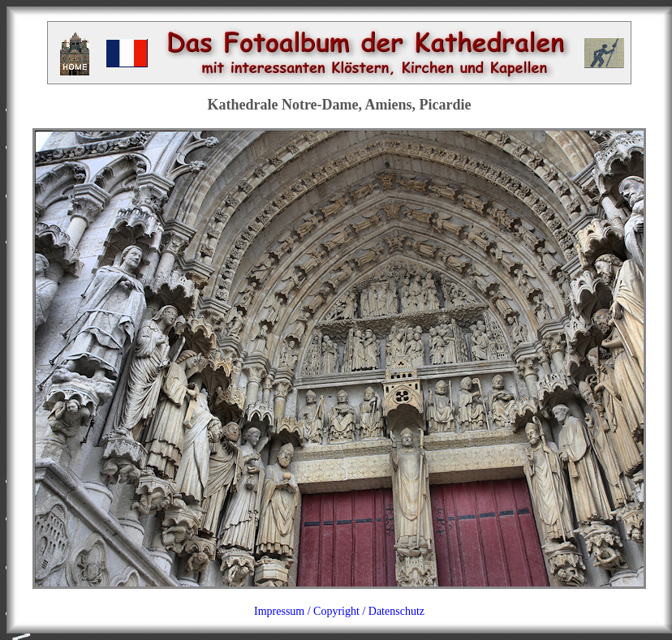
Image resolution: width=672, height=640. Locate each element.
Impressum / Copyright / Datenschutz (339, 611)
